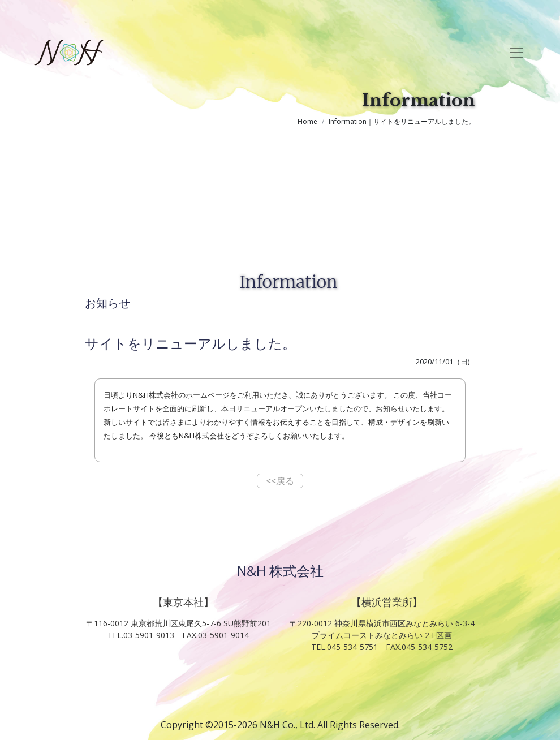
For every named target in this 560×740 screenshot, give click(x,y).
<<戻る (280, 481)
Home (307, 121)
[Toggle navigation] (516, 53)
